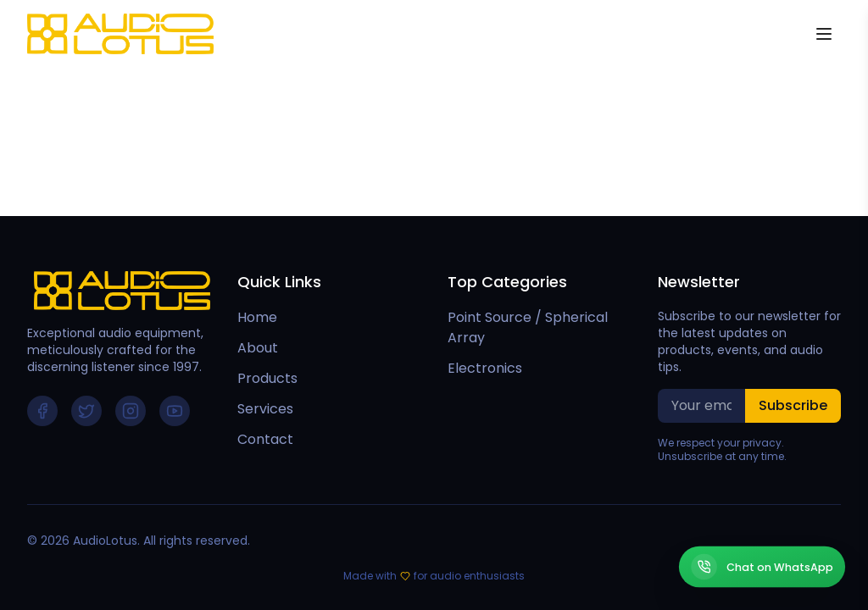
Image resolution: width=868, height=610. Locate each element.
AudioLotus (105, 541)
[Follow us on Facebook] (42, 411)
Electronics (485, 368)
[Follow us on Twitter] (86, 411)
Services (265, 409)
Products (267, 378)
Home (257, 317)
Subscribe (793, 405)
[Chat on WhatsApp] (762, 567)
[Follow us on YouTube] (175, 411)
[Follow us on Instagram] (131, 411)
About (258, 348)
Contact (265, 439)
